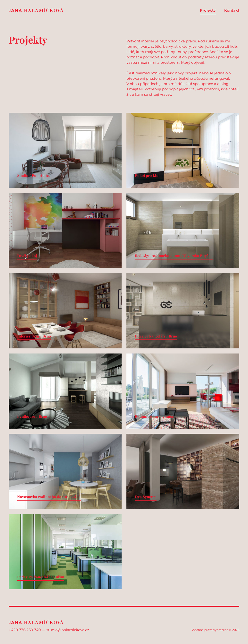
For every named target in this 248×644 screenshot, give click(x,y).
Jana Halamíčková (36, 10)
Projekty (208, 10)
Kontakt (232, 10)
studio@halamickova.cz (68, 630)
